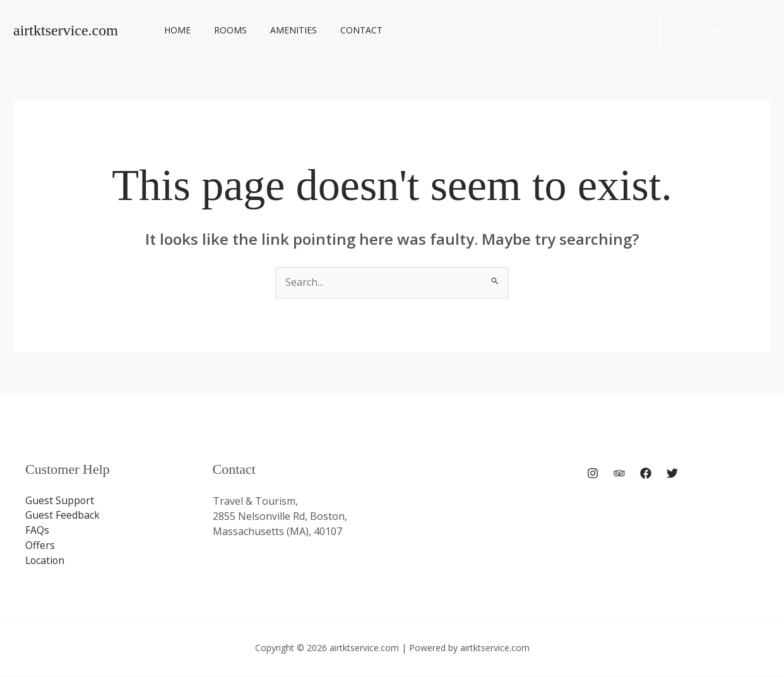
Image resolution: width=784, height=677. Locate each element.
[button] (715, 31)
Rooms (222, 30)
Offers (40, 546)
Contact (342, 30)
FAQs (37, 531)
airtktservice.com (66, 30)
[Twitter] (672, 474)
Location (46, 562)
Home (175, 30)
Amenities (280, 30)
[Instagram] (593, 474)
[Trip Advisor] (619, 474)
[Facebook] (646, 474)
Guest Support (60, 501)
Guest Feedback (62, 516)
